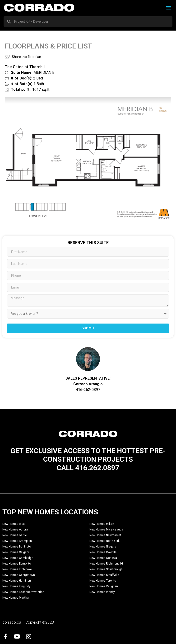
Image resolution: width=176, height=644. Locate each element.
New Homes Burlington (17, 547)
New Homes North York (104, 541)
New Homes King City (16, 586)
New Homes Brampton (17, 541)
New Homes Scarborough (106, 569)
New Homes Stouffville (104, 575)
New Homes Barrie (15, 535)
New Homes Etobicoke (17, 569)
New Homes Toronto (103, 581)
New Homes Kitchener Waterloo (23, 592)
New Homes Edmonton (17, 564)
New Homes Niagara (103, 547)
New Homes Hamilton (17, 581)
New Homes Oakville (103, 552)
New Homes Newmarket (105, 535)
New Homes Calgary (16, 552)
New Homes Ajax (14, 524)
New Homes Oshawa (103, 558)
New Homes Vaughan (104, 586)
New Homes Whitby (102, 592)
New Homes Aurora (15, 530)
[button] (169, 8)
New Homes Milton (102, 524)
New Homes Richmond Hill (107, 564)
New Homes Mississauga (106, 530)
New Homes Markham (17, 598)
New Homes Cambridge (18, 558)
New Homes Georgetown (19, 575)
